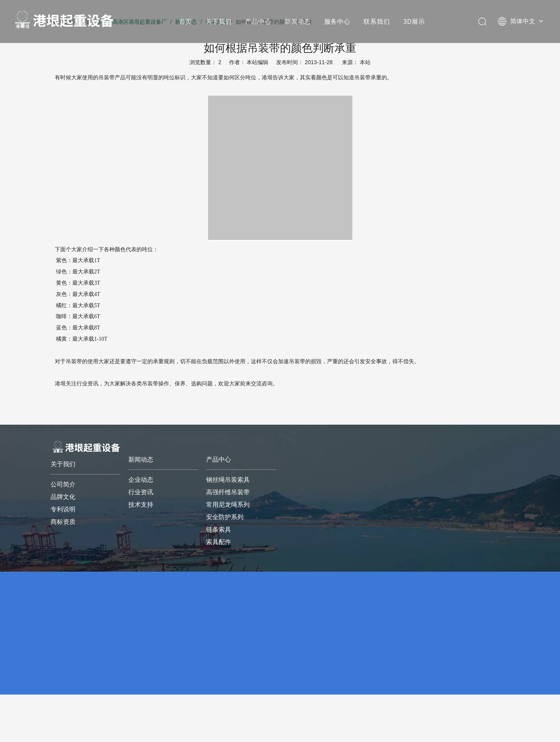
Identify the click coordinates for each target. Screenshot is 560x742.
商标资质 (63, 522)
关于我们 (219, 21)
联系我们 (377, 21)
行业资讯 (141, 492)
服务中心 (337, 21)
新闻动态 (298, 21)
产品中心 (258, 21)
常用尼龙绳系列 (228, 505)
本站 (365, 62)
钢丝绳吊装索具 (228, 480)
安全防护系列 (225, 517)
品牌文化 (63, 497)
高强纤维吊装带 (228, 492)
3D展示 (414, 21)
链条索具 (219, 529)
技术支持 (141, 505)
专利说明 (63, 509)
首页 (186, 21)
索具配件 (219, 542)
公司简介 (63, 484)
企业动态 (141, 480)
